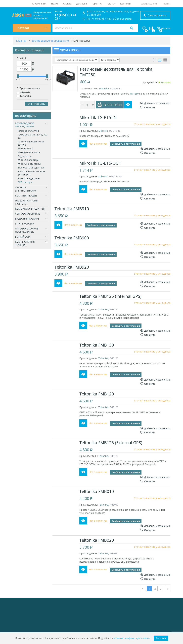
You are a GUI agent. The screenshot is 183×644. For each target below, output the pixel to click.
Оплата (67, 4)
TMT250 (134, 94)
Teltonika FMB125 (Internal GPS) (111, 296)
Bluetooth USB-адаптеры (31, 168)
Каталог (33, 28)
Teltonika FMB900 (72, 238)
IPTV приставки (25, 224)
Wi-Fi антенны (25, 149)
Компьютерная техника (25, 243)
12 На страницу (109, 60)
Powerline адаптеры (29, 178)
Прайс (55, 4)
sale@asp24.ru (149, 4)
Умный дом (23, 237)
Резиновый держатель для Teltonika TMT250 (116, 72)
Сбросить (36, 104)
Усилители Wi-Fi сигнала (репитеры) (31, 173)
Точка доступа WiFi (28, 131)
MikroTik (23, 93)
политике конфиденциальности (132, 638)
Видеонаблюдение (27, 219)
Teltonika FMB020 (97, 540)
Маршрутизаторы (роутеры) (26, 202)
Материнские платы (29, 152)
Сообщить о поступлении (126, 144)
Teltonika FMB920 (72, 267)
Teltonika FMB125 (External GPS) (111, 443)
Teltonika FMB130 (97, 345)
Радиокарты (24, 156)
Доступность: (150, 82)
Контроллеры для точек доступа (31, 143)
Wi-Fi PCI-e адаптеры (29, 164)
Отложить (148, 107)
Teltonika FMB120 (97, 394)
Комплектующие (26, 196)
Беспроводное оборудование (25, 125)
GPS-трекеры (25, 182)
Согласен (161, 638)
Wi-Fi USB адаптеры (29, 160)
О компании (39, 4)
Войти (167, 4)
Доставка (82, 4)
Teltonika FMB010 (97, 491)
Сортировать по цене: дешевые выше (76, 60)
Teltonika (24, 96)
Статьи (111, 4)
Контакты (126, 4)
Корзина (164, 28)
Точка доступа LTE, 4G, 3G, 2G (32, 136)
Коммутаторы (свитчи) (30, 209)
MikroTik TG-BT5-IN (99, 117)
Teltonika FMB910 (72, 209)
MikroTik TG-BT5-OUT (101, 163)
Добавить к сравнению (155, 103)
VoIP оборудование (28, 214)
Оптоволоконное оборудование (27, 230)
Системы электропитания (26, 189)
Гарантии (97, 4)
